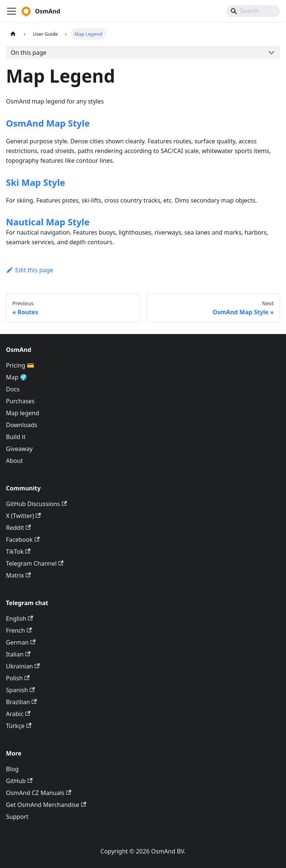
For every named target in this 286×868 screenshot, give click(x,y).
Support (17, 817)
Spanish (20, 690)
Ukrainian (23, 666)
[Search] (253, 11)
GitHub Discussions (36, 504)
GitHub (19, 781)
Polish (18, 678)
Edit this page (30, 270)
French (19, 630)
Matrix (18, 575)
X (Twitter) (23, 516)
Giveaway (19, 449)
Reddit (18, 528)
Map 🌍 (17, 377)
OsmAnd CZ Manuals (39, 793)
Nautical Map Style (48, 222)
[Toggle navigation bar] (12, 11)
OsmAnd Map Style (48, 123)
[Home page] (13, 34)
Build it (16, 437)
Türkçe (19, 726)
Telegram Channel (35, 563)
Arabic (18, 714)
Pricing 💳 (20, 365)
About (14, 461)
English (20, 619)
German (21, 642)
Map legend (23, 413)
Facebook (23, 540)
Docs (13, 389)
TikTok (18, 551)
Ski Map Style (36, 182)
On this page (29, 53)
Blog (12, 769)
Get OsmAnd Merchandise (46, 805)
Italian (18, 654)
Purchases (20, 401)
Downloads (22, 425)
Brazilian (21, 702)
